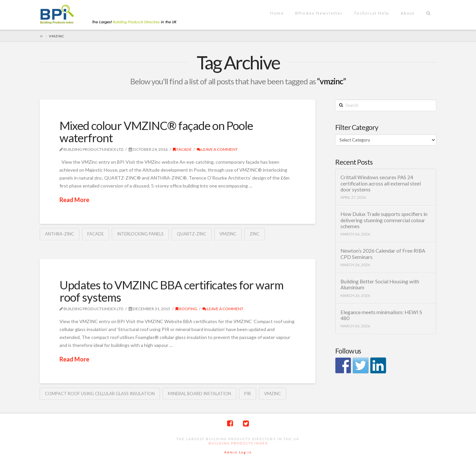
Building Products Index (238, 443)
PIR (248, 394)
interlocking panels (140, 234)
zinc (255, 234)
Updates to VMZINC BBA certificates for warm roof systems (171, 291)
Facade (182, 149)
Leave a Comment (217, 149)
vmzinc (228, 234)
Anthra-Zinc (59, 234)
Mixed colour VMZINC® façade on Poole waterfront (156, 131)
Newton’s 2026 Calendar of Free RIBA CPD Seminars (383, 254)
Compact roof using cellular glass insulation (100, 394)
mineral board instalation (199, 394)
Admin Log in (238, 452)
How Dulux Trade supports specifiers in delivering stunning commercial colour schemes (384, 220)
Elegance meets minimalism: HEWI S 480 (381, 315)
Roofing (186, 309)
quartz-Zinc (192, 234)
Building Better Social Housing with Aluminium (380, 285)
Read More (74, 200)
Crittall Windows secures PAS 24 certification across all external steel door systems (381, 183)
